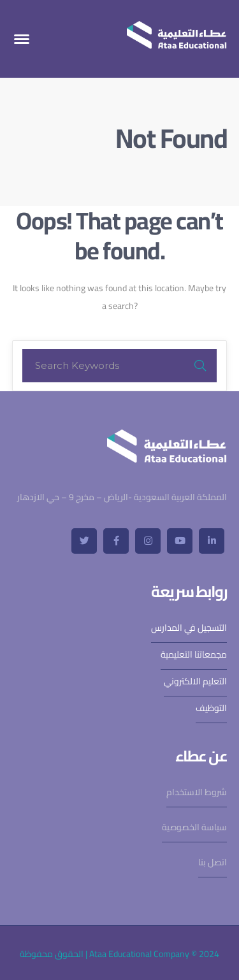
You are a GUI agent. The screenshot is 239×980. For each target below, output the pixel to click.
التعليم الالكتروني (195, 681)
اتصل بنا (213, 862)
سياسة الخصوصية (194, 827)
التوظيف (211, 708)
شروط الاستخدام (197, 792)
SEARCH (200, 366)
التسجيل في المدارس (189, 628)
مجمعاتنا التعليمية (194, 654)
